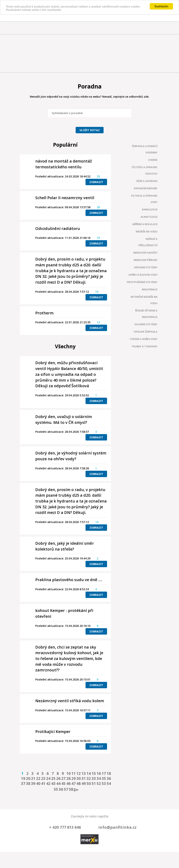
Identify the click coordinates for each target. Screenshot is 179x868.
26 (58, 779)
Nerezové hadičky (145, 253)
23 (43, 779)
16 (98, 773)
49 (83, 784)
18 (108, 773)
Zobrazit (96, 182)
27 (63, 779)
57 (65, 789)
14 (88, 773)
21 (33, 779)
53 (103, 784)
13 (83, 773)
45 (63, 784)
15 (93, 773)
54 (108, 784)
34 (98, 779)
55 (55, 789)
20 (28, 779)
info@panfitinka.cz (117, 827)
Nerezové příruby (146, 260)
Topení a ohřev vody (144, 339)
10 (68, 773)
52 (98, 784)
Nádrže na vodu (147, 231)
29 (73, 779)
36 (108, 779)
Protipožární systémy (142, 282)
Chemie (153, 160)
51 (93, 784)
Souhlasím (161, 6)
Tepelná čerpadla (145, 332)
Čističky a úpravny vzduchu (145, 170)
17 (103, 773)
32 (88, 779)
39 (33, 784)
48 (78, 784)
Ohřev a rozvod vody (143, 275)
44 (58, 784)
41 (43, 784)
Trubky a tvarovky (144, 346)
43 (53, 784)
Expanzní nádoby (146, 188)
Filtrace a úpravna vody (144, 199)
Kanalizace (150, 209)
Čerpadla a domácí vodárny (145, 149)
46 (68, 784)
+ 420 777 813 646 (65, 827)
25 (53, 779)
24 (48, 779)
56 (60, 789)
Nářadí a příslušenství (148, 242)
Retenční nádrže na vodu (144, 300)
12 (78, 773)
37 (22, 784)
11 (73, 773)
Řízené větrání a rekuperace (146, 314)
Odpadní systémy (146, 267)
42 (48, 784)
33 (93, 779)
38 (28, 784)
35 (103, 779)
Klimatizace (149, 217)
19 (22, 779)
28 (68, 779)
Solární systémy (146, 324)
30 (78, 779)
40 (38, 784)
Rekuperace (150, 289)
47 (73, 784)
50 (88, 784)
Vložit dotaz (90, 130)
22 (38, 779)
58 (70, 789)
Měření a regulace (145, 224)
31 (83, 779)
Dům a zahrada (147, 181)
